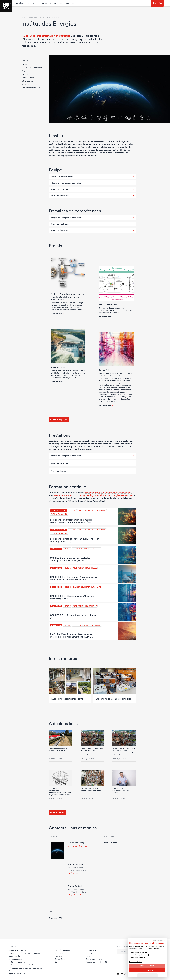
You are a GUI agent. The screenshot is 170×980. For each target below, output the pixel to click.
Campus (58, 962)
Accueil (25, 18)
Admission (157, 3)
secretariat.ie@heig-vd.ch (78, 846)
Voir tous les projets (59, 420)
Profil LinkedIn (111, 843)
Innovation (59, 956)
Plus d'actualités (57, 812)
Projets (24, 71)
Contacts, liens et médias (31, 88)
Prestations (26, 74)
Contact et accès (93, 950)
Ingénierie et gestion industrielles (21, 965)
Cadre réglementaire (94, 959)
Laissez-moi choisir (147, 966)
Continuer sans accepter (159, 940)
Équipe (24, 64)
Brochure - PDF (56, 918)
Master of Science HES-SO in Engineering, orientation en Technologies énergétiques (93, 495)
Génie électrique (15, 956)
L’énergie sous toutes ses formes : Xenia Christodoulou (92, 789)
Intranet (89, 956)
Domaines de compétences (32, 67)
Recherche (59, 953)
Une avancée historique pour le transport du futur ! (60, 750)
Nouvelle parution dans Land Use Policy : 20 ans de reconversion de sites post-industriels (92, 752)
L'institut (25, 61)
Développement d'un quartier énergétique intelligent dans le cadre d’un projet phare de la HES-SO (60, 792)
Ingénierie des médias (17, 974)
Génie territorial (15, 971)
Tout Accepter (147, 970)
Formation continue (29, 78)
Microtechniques (15, 959)
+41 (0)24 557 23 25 (76, 895)
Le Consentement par (147, 975)
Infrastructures (27, 81)
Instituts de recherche (50, 18)
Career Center (61, 959)
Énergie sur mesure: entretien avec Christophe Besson (123, 790)
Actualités (25, 84)
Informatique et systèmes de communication (26, 968)
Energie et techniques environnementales (25, 953)
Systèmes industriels (17, 962)
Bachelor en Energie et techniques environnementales (108, 493)
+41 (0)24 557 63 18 (76, 873)
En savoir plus (57, 314)
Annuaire (89, 953)
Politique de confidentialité (96, 962)
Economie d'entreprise (17, 950)
